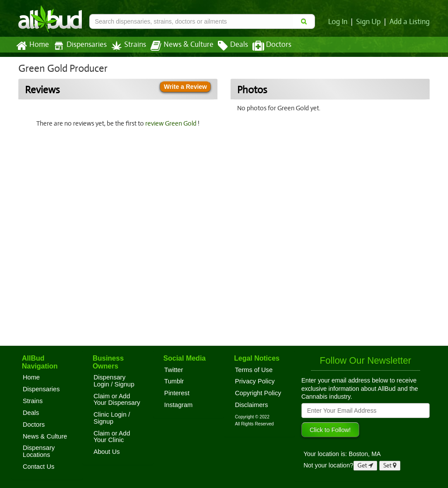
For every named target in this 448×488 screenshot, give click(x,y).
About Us (107, 452)
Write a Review (185, 87)
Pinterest (177, 393)
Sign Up (370, 22)
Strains (126, 46)
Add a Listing (410, 22)
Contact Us (38, 467)
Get (365, 465)
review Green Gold (172, 123)
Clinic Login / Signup (112, 418)
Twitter (173, 370)
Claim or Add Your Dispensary (117, 400)
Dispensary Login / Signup (114, 381)
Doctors (264, 46)
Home (32, 46)
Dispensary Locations (39, 451)
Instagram (178, 405)
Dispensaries (78, 46)
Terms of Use (254, 370)
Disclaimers (252, 405)
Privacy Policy (255, 381)
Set (390, 465)
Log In (339, 22)
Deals (226, 46)
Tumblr (174, 381)
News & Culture (177, 46)
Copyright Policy (258, 393)
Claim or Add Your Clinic (112, 437)
